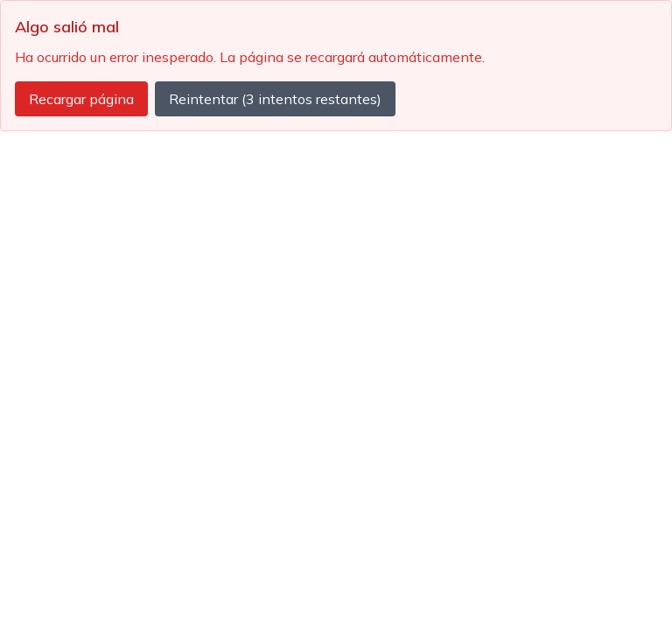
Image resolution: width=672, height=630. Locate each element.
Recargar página (81, 99)
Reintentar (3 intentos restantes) (275, 99)
